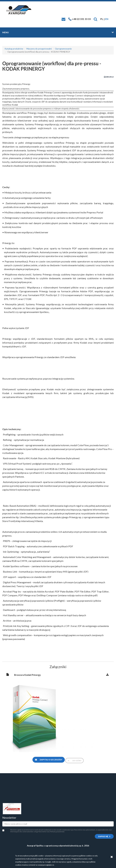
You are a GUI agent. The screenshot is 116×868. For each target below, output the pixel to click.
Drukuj (109, 77)
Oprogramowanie (63, 49)
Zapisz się (104, 836)
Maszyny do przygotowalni (39, 49)
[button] (95, 19)
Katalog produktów (14, 49)
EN (107, 19)
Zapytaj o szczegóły (49, 760)
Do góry (74, 761)
